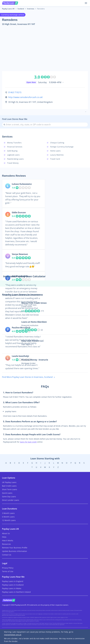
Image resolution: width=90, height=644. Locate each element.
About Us (6, 533)
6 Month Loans (8, 517)
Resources (6, 544)
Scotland (21, 9)
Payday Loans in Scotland (13, 585)
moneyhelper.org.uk (13, 635)
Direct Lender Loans (11, 500)
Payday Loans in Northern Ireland (16, 592)
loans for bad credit (28, 442)
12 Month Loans (9, 520)
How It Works (8, 540)
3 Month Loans (8, 513)
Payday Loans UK (8, 9)
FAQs (4, 537)
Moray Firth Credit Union (34, 303)
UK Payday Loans (9, 482)
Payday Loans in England (13, 581)
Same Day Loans (9, 497)
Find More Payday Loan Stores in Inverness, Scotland (29, 377)
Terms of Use (8, 571)
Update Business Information (15, 551)
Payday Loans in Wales (12, 588)
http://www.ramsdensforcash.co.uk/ (26, 97)
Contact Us (7, 555)
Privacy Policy (8, 568)
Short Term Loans (10, 489)
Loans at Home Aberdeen (34, 322)
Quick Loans (7, 493)
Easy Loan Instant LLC (33, 341)
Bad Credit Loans (9, 486)
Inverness (31, 9)
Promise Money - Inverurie (35, 360)
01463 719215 (15, 92)
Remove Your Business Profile (15, 548)
